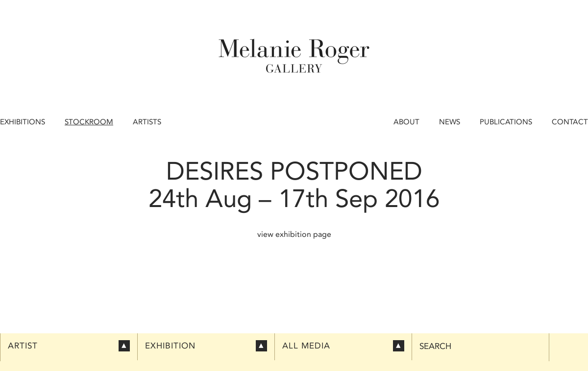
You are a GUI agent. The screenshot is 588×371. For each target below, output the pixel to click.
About (406, 122)
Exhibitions (23, 122)
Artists (147, 122)
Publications (506, 122)
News (450, 122)
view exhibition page (294, 234)
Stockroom (89, 122)
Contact (570, 122)
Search (435, 346)
